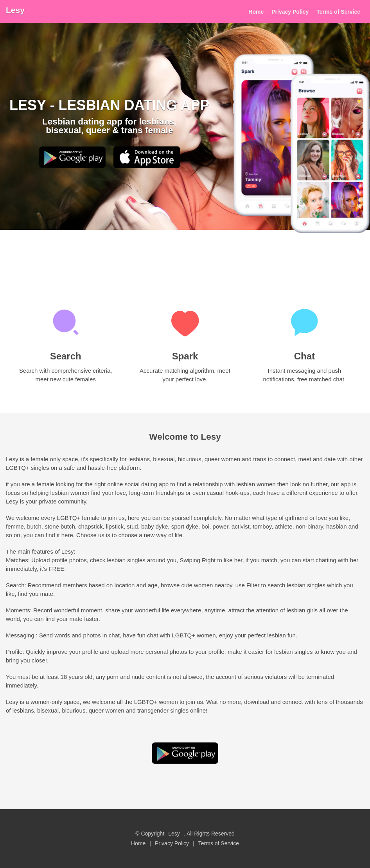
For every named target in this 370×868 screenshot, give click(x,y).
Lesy (15, 10)
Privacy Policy (290, 12)
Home (256, 12)
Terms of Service (338, 12)
